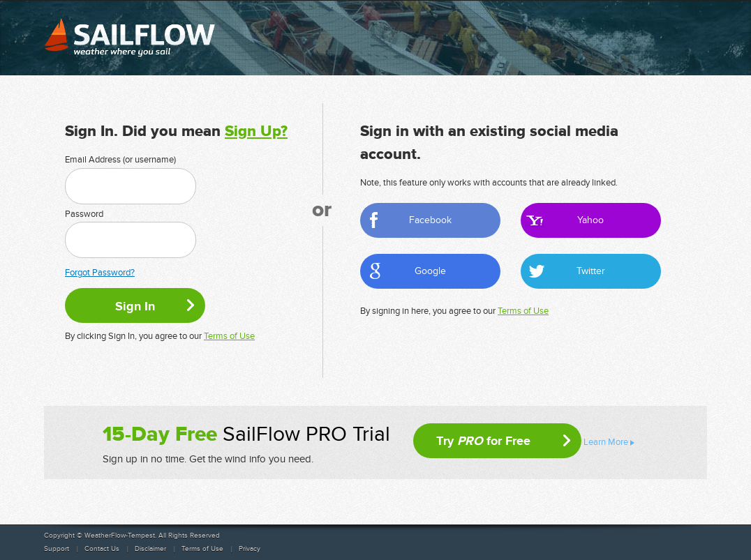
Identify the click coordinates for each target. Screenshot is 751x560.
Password (84, 214)
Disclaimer (150, 549)
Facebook (430, 220)
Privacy (250, 549)
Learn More (606, 442)
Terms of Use (229, 336)
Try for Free (483, 441)
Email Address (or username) (120, 160)
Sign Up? (256, 131)
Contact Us (102, 549)
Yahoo (590, 220)
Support (57, 549)
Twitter (591, 271)
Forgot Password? (100, 273)
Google (430, 271)
